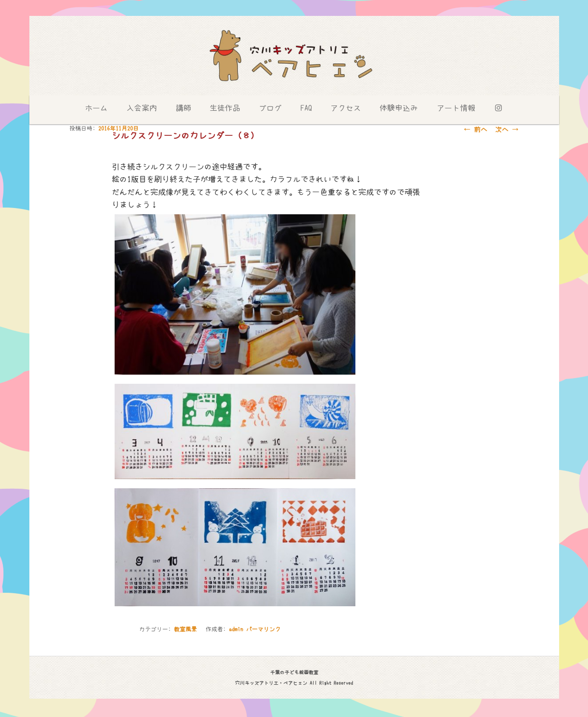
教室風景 (185, 629)
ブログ (270, 108)
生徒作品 (225, 108)
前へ (476, 130)
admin (236, 629)
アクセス (346, 108)
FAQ (306, 108)
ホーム (96, 108)
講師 (183, 108)
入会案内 (142, 108)
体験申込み (399, 108)
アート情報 (456, 108)
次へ (507, 130)
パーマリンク (263, 629)
